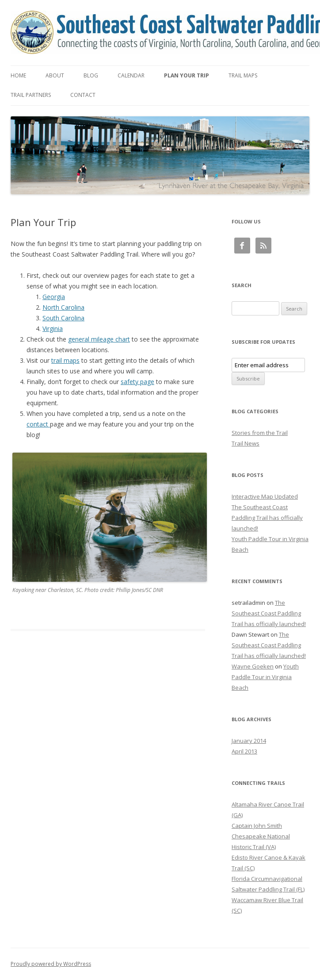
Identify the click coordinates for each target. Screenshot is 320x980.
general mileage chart (99, 339)
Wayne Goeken (253, 666)
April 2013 (244, 751)
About (55, 75)
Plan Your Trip (187, 75)
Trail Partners (31, 95)
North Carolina (63, 307)
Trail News (246, 443)
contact (38, 424)
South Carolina (63, 318)
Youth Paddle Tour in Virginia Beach (265, 677)
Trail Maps (243, 75)
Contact (83, 95)
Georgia (54, 297)
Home (18, 75)
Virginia (53, 329)
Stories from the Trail (260, 433)
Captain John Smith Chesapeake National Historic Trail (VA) (261, 836)
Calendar (131, 75)
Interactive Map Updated (265, 496)
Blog (91, 75)
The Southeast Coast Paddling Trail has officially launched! (267, 518)
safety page (137, 382)
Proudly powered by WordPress (51, 964)
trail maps (65, 360)
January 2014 (249, 741)
